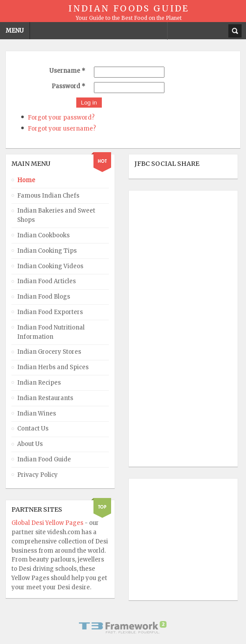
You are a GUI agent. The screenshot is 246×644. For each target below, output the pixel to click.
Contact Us (33, 429)
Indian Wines (37, 414)
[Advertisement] (170, 329)
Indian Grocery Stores (49, 352)
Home (26, 180)
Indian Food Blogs (44, 297)
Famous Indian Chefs (48, 196)
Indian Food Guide (44, 459)
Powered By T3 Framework (123, 627)
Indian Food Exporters (50, 312)
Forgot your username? (62, 129)
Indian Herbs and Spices (53, 367)
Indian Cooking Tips (47, 251)
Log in (89, 103)
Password (68, 86)
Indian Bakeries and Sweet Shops (56, 215)
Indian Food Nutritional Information (51, 332)
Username (67, 71)
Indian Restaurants (45, 398)
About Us (30, 444)
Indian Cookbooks (43, 235)
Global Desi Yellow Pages (48, 523)
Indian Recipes (39, 383)
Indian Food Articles (47, 281)
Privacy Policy (37, 475)
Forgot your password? (61, 118)
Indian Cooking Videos (50, 266)
